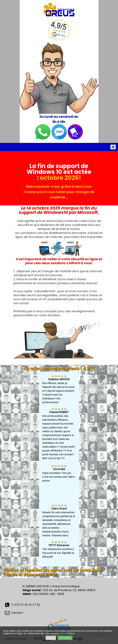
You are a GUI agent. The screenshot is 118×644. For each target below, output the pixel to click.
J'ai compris (65, 638)
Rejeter (51, 638)
